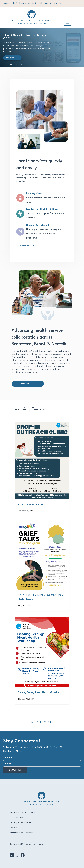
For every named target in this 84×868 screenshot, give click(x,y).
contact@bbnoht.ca (26, 833)
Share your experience (21, 822)
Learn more (9, 58)
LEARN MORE (26, 246)
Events (13, 828)
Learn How (25, 384)
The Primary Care (19, 812)
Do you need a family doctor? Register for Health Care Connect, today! (33, 3)
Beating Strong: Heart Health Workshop (39, 692)
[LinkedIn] (12, 855)
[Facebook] (22, 855)
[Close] (81, 3)
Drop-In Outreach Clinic (30, 504)
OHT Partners (17, 817)
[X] (17, 855)
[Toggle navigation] (68, 23)
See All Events (42, 722)
